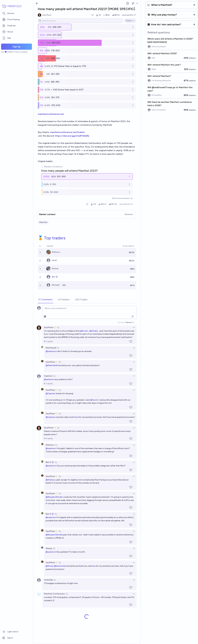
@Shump (50, 566)
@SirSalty (94, 331)
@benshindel (60, 566)
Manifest (43, 222)
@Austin (84, 331)
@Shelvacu (51, 480)
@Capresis (50, 394)
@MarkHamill (51, 365)
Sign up (17, 47)
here (76, 417)
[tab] (45, 300)
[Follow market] (128, 3)
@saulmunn (51, 351)
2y (58, 327)
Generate (129, 214)
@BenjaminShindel (54, 497)
